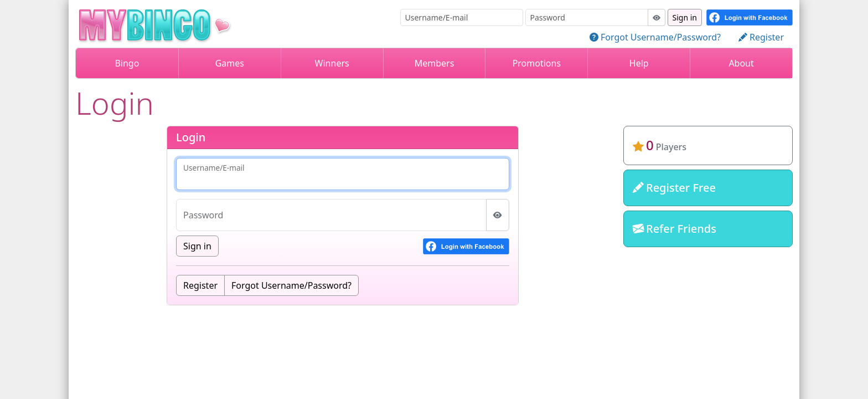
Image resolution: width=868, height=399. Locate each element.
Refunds (342, 336)
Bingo (127, 63)
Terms (294, 336)
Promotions (537, 63)
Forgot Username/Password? (291, 285)
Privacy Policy (466, 336)
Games (230, 63)
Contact (528, 336)
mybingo (708, 265)
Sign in (685, 17)
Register (200, 285)
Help (639, 63)
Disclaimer (398, 336)
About (741, 63)
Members (435, 63)
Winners (332, 63)
